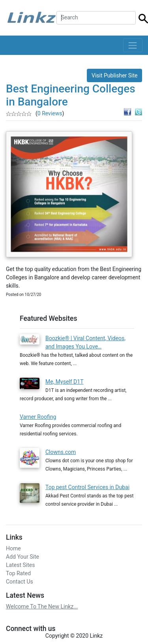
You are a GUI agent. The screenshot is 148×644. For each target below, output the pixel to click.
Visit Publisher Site (115, 75)
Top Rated (18, 573)
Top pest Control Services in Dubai (87, 487)
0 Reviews (50, 113)
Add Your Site (22, 557)
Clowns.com (61, 452)
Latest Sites (20, 565)
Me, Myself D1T (65, 382)
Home (13, 548)
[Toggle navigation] (133, 45)
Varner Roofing (38, 417)
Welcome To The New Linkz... (42, 606)
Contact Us (20, 582)
